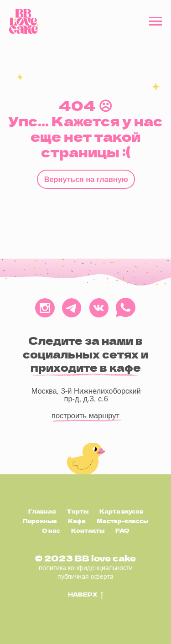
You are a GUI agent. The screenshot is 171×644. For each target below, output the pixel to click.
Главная (42, 511)
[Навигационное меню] (155, 21)
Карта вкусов (121, 511)
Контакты (88, 530)
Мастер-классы (122, 521)
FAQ (122, 530)
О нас (51, 530)
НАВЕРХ (85, 595)
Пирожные (40, 521)
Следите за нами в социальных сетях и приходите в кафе (85, 354)
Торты (78, 511)
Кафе (77, 521)
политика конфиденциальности (86, 568)
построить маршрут (85, 415)
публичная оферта (85, 576)
